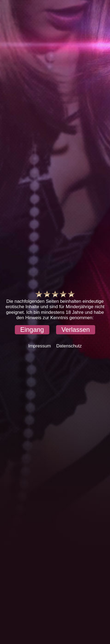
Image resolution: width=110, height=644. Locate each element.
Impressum (40, 346)
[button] (32, 330)
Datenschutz (69, 346)
